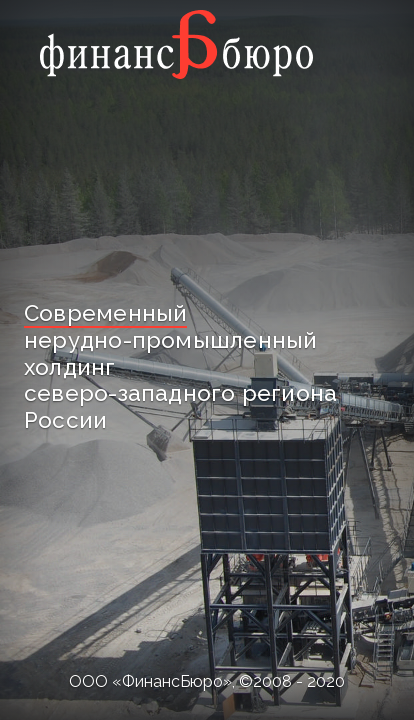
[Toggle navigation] (346, 44)
